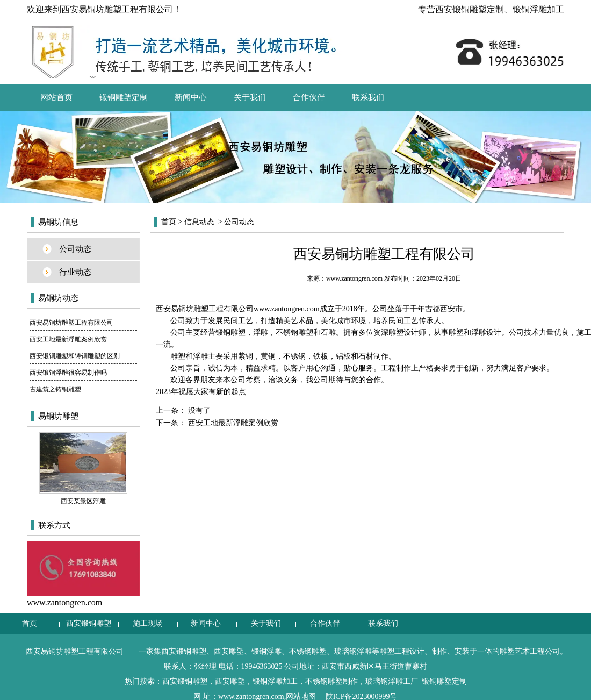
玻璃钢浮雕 (353, 651)
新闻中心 (191, 97)
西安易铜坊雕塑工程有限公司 (71, 323)
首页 (169, 222)
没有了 (198, 410)
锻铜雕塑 (230, 333)
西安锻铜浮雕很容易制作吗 (68, 373)
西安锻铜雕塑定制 (470, 9)
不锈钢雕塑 (308, 651)
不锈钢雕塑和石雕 (306, 333)
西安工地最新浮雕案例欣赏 (68, 339)
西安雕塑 (229, 651)
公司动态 (75, 249)
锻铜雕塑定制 (124, 97)
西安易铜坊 (175, 309)
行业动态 (75, 272)
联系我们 (368, 97)
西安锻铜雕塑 (89, 623)
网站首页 (56, 97)
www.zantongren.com (354, 278)
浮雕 (261, 333)
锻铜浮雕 (266, 651)
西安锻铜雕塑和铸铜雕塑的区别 (75, 356)
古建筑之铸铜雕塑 (55, 389)
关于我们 (250, 97)
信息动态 (199, 222)
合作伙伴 (309, 97)
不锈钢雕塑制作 (331, 681)
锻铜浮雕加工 (538, 9)
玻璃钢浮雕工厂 (392, 681)
